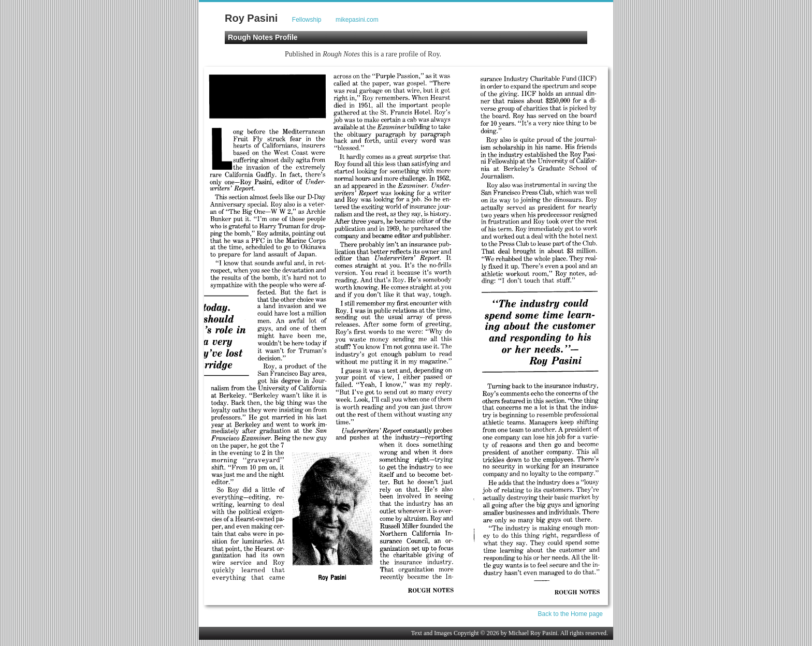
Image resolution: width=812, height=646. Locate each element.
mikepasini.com (357, 20)
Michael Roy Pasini (533, 633)
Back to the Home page (570, 614)
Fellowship (307, 20)
